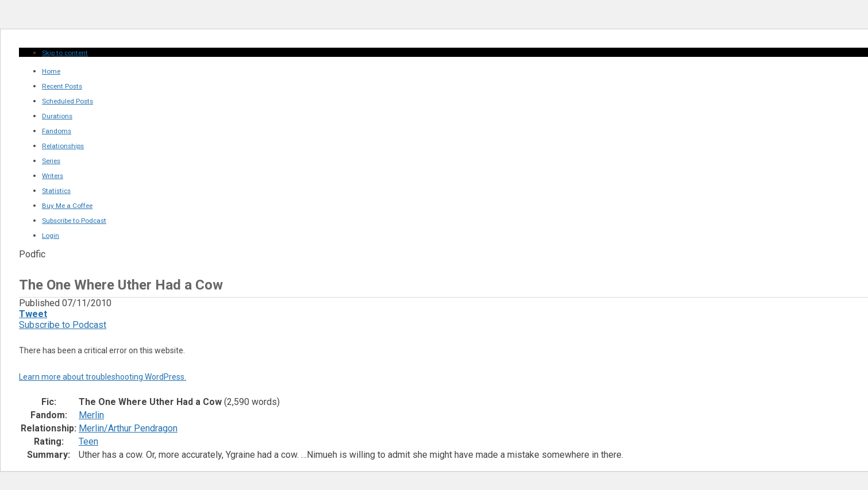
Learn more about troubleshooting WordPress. (103, 377)
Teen (88, 441)
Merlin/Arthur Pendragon (128, 428)
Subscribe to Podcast (63, 325)
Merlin (91, 415)
